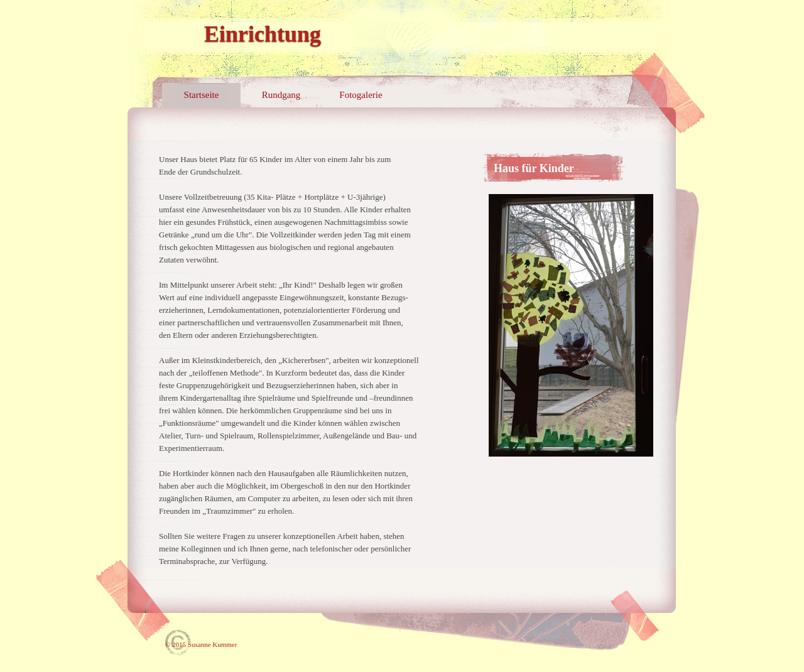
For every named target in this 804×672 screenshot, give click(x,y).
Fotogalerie (361, 95)
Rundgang (281, 95)
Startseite (202, 95)
